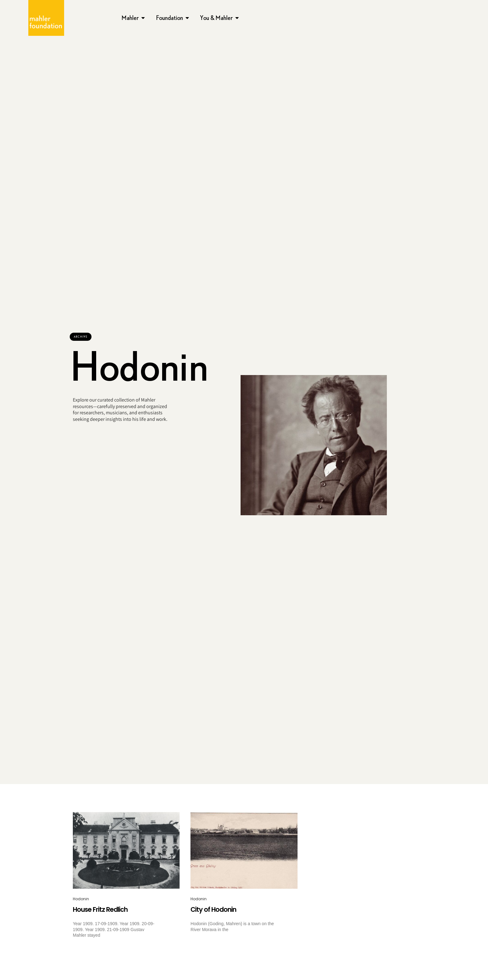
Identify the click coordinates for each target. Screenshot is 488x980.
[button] (81, 337)
